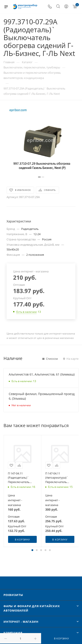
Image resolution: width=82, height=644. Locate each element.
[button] (32, 550)
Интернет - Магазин (21, 622)
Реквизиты (13, 595)
